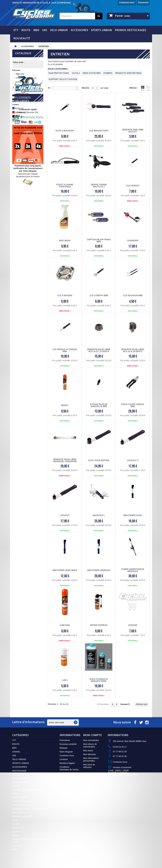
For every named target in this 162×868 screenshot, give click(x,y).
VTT (16, 30)
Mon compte (92, 735)
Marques (64, 748)
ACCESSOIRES (79, 30)
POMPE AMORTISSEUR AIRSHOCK (133, 570)
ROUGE (20, 112)
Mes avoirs (88, 751)
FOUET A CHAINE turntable (65, 186)
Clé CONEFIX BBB (99, 295)
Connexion (143, 2)
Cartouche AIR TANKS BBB (99, 241)
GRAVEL (16, 752)
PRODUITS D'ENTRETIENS (128, 73)
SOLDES (16, 786)
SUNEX (16, 835)
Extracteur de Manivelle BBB (99, 405)
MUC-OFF (22, 90)
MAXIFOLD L (99, 515)
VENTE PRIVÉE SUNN (23, 801)
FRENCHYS (18, 828)
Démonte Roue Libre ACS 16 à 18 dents (133, 350)
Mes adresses (89, 754)
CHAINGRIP (133, 241)
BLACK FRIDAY (20, 797)
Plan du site (65, 794)
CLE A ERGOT (133, 186)
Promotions (65, 740)
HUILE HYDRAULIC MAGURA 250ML (99, 680)
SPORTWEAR (19, 778)
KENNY (21, 86)
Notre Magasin (66, 752)
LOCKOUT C (133, 460)
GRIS (19, 121)
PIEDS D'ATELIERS (92, 73)
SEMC (15, 820)
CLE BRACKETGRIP (99, 131)
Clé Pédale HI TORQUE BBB (65, 350)
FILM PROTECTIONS (59, 73)
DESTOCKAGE (19, 771)
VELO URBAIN (59, 30)
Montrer (86, 88)
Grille (143, 88)
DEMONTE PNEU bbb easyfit (133, 131)
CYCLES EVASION (26, 78)
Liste (148, 88)
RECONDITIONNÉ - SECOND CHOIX (30, 809)
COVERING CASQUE (22, 805)
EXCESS (21, 82)
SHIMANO (22, 94)
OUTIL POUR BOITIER (99, 460)
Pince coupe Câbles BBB (133, 405)
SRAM (20, 98)
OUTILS (76, 73)
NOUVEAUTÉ (22, 38)
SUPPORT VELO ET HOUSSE (63, 79)
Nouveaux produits (68, 744)
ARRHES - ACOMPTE (22, 816)
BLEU (19, 108)
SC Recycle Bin (19, 782)
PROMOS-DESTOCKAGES (131, 30)
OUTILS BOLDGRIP (65, 131)
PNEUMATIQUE (20, 775)
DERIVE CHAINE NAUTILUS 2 (99, 186)
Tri (49, 88)
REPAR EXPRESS (99, 625)
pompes (108, 73)
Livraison (64, 759)
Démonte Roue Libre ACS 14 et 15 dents (99, 350)
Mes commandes (91, 740)
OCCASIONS (18, 813)
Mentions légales (67, 763)
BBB (20, 74)
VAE (45, 30)
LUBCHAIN (65, 625)
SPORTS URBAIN (101, 30)
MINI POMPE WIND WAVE (65, 570)
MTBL (15, 850)
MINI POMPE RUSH (133, 515)
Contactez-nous (127, 2)
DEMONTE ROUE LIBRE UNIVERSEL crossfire (65, 460)
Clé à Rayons (65, 295)
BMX (36, 30)
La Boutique (65, 773)
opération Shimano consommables (28, 790)
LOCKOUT (65, 515)
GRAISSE (133, 625)
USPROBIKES (19, 846)
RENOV (65, 405)
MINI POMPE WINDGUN (99, 570)
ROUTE (26, 30)
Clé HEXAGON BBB (133, 295)
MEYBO (16, 824)
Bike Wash (65, 241)
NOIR (19, 117)
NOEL (15, 794)
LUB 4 (65, 680)
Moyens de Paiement (69, 777)
